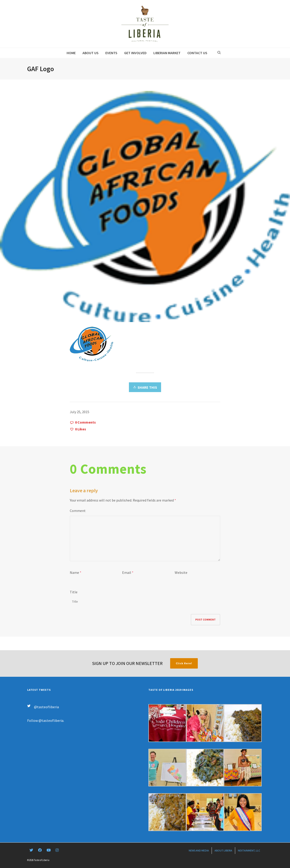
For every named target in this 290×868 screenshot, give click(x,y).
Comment (78, 511)
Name (74, 572)
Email (127, 572)
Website (181, 572)
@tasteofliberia (46, 707)
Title (74, 592)
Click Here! (184, 663)
